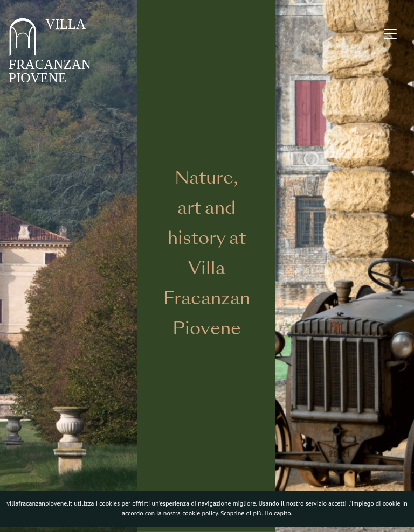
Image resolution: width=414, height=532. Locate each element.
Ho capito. (278, 513)
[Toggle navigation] (390, 34)
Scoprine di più (241, 513)
